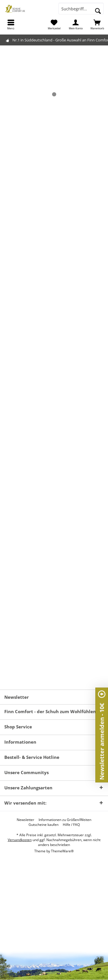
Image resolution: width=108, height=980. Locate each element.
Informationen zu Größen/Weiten (65, 820)
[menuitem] (11, 24)
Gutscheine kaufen (43, 825)
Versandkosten (20, 840)
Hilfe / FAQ (71, 825)
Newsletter (25, 820)
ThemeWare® (62, 851)
